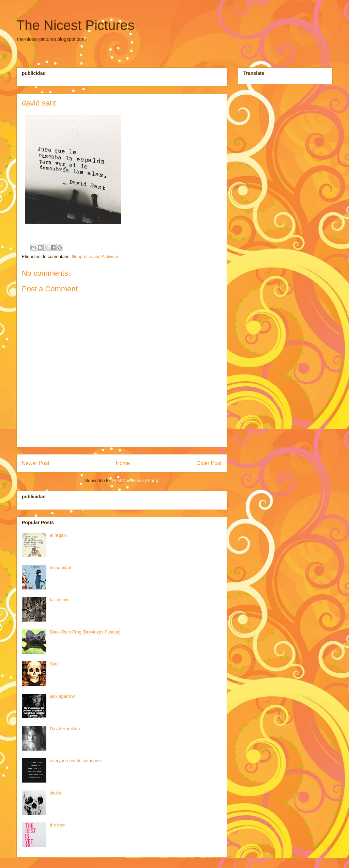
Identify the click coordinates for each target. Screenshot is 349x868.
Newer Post (36, 463)
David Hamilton (65, 729)
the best (58, 825)
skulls (55, 793)
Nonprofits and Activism (95, 256)
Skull (55, 664)
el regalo (58, 535)
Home (123, 463)
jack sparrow (62, 696)
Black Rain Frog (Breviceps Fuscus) (85, 632)
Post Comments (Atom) (135, 480)
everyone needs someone (75, 761)
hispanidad (60, 568)
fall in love (60, 600)
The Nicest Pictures (75, 25)
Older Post (209, 463)
